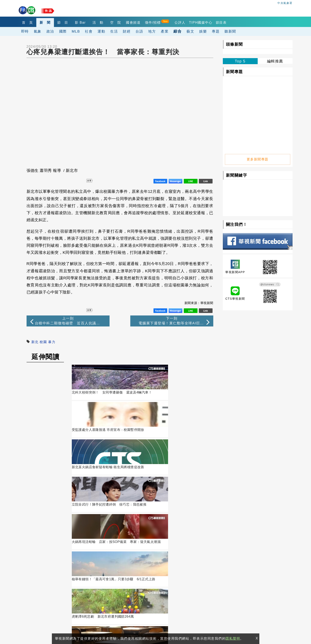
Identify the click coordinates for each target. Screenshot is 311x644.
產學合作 (189, 584)
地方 (152, 31)
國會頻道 (154, 23)
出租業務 (226, 579)
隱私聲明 (35, 626)
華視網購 (114, 584)
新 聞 (50, 23)
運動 (101, 31)
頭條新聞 (234, 44)
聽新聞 (230, 31)
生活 (114, 31)
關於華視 (114, 579)
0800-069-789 (62, 611)
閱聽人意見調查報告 (160, 590)
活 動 (112, 23)
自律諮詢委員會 (119, 590)
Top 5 (240, 61)
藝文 (190, 31)
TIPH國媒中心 (222, 23)
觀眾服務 (189, 579)
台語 (139, 31)
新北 (35, 342)
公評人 (202, 23)
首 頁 (29, 23)
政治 (50, 31)
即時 (25, 31)
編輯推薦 (275, 61)
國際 (63, 31)
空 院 (133, 23)
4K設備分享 (228, 584)
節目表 (245, 23)
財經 (127, 31)
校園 (43, 342)
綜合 (177, 31)
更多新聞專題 (258, 157)
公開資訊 (152, 579)
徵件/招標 (175, 23)
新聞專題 (234, 72)
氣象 (38, 31)
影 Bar (91, 23)
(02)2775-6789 (43, 601)
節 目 (70, 23)
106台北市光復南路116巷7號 (54, 592)
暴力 (52, 342)
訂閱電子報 (151, 539)
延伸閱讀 (45, 357)
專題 (216, 31)
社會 (89, 31)
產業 (165, 31)
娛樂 (203, 31)
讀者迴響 (45, 497)
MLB (76, 31)
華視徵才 (152, 584)
